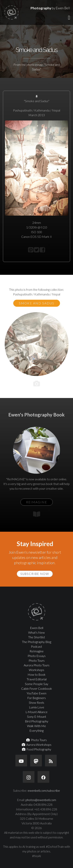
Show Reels (36, 702)
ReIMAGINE (37, 502)
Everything (36, 731)
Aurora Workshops (37, 745)
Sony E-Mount (37, 716)
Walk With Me (36, 726)
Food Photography (37, 749)
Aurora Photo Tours (37, 665)
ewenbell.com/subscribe (44, 790)
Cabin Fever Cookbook (37, 688)
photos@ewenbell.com (41, 800)
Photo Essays (37, 656)
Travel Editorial (37, 679)
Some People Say (37, 684)
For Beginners (36, 698)
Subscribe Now (35, 574)
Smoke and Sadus (37, 303)
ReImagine (37, 651)
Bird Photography (37, 721)
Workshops (36, 670)
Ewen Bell (37, 628)
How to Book (37, 674)
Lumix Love (37, 707)
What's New (36, 632)
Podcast (36, 646)
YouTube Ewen (36, 693)
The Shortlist (37, 637)
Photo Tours (37, 660)
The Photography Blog (37, 642)
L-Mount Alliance (36, 712)
